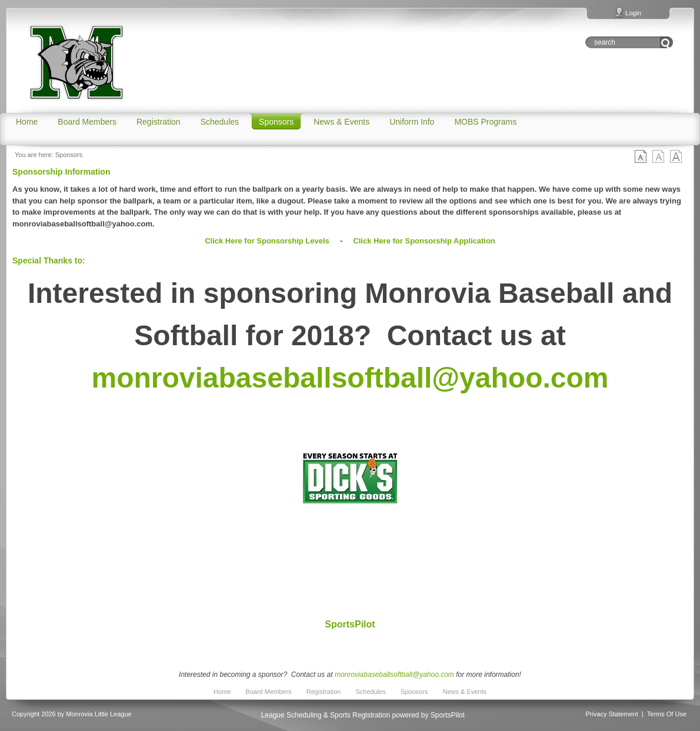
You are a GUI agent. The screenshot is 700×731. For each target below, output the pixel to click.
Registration (324, 692)
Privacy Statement (612, 714)
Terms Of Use (667, 714)
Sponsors (69, 155)
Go (666, 42)
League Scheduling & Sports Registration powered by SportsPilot (363, 715)
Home (222, 692)
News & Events (464, 692)
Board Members (268, 692)
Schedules (370, 692)
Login (633, 13)
